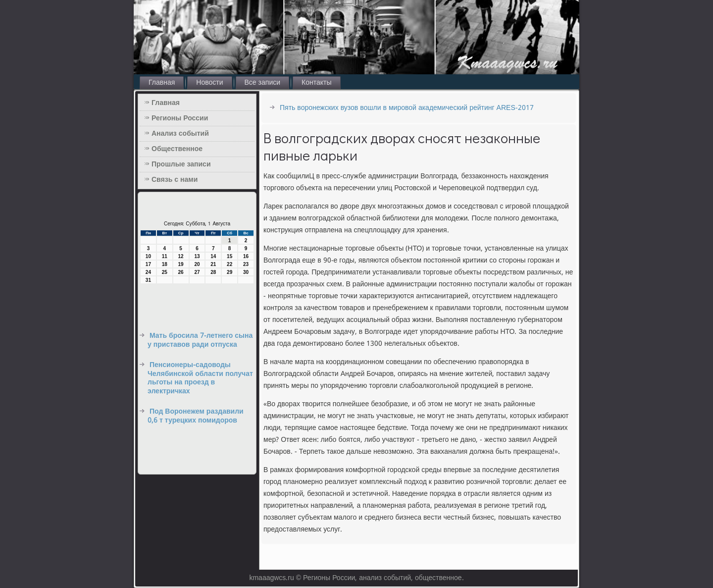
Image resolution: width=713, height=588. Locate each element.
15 (229, 256)
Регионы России (180, 118)
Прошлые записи (181, 164)
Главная (162, 83)
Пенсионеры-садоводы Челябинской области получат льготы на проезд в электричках (200, 378)
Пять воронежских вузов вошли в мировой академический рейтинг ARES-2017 (407, 108)
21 (213, 264)
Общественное (177, 149)
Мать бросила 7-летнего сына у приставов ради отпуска (200, 340)
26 (181, 272)
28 (213, 272)
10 (148, 256)
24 (148, 272)
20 (197, 264)
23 (246, 264)
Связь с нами (175, 180)
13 (197, 256)
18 (165, 264)
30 (246, 272)
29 (229, 272)
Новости (209, 83)
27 (197, 272)
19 (181, 264)
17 (148, 264)
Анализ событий (180, 134)
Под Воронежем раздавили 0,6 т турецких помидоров (196, 416)
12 (181, 256)
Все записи (263, 83)
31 (148, 280)
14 (213, 256)
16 (246, 256)
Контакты (316, 83)
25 (165, 272)
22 (229, 264)
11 (165, 256)
